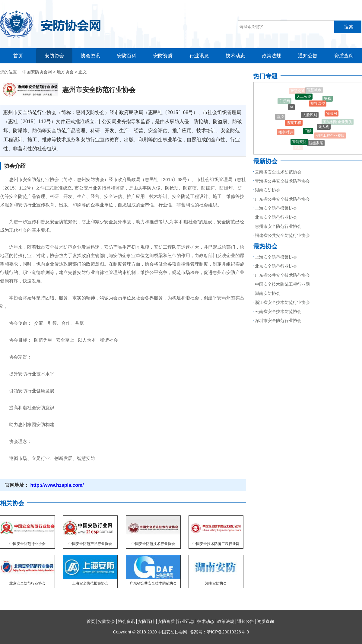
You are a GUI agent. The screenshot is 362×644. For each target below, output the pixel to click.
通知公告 (308, 56)
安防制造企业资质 (338, 122)
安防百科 (127, 56)
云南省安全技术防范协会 (278, 172)
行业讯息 (199, 56)
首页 (18, 56)
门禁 (308, 132)
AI (291, 108)
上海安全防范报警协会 (276, 208)
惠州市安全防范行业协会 (278, 226)
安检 (328, 99)
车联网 (284, 102)
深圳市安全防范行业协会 (278, 320)
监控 (280, 117)
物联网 (332, 114)
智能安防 (299, 143)
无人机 (324, 128)
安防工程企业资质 (330, 136)
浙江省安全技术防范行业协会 (282, 302)
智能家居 (316, 144)
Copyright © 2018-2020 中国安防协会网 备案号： (181, 632)
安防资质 (163, 56)
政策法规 (271, 56)
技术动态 (235, 56)
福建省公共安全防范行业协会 (282, 235)
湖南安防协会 (268, 190)
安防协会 (54, 56)
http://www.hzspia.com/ (56, 485)
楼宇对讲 (286, 133)
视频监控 (318, 105)
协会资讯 (91, 56)
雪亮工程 (294, 124)
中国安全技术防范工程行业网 (282, 284)
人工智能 (304, 98)
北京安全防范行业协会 (276, 217)
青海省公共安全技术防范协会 (282, 181)
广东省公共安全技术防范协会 (282, 199)
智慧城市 (314, 90)
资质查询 (344, 56)
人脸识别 (310, 117)
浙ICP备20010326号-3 (228, 632)
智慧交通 (297, 91)
